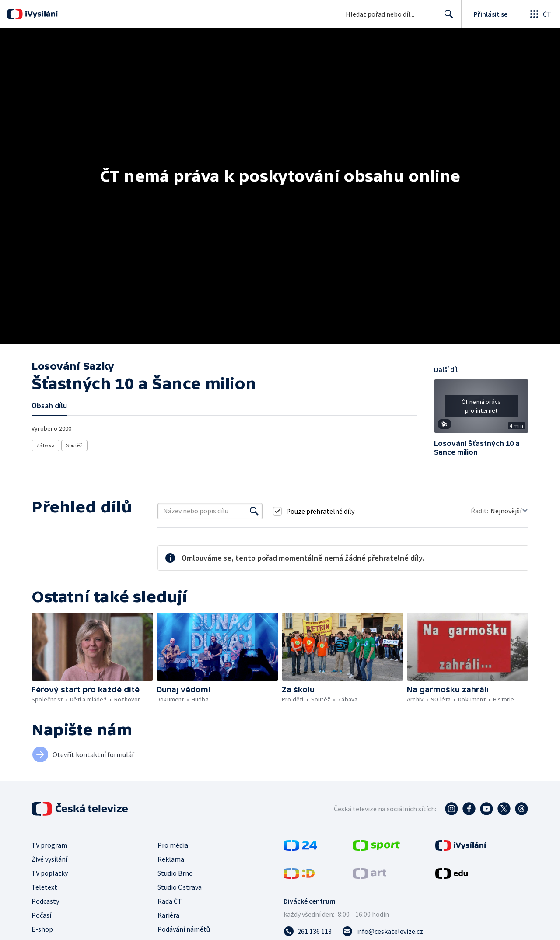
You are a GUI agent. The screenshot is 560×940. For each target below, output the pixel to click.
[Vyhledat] (254, 511)
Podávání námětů (184, 929)
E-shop (42, 929)
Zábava (45, 445)
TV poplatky (50, 873)
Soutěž (74, 445)
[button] (481, 409)
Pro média (173, 845)
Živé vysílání (49, 859)
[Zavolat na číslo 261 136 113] (308, 931)
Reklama (171, 859)
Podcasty (45, 901)
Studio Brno (175, 873)
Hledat (446, 18)
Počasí (41, 915)
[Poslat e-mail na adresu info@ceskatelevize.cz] (383, 931)
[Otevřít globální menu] (540, 14)
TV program (49, 845)
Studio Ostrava (180, 887)
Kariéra (168, 915)
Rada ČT (170, 901)
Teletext (44, 887)
